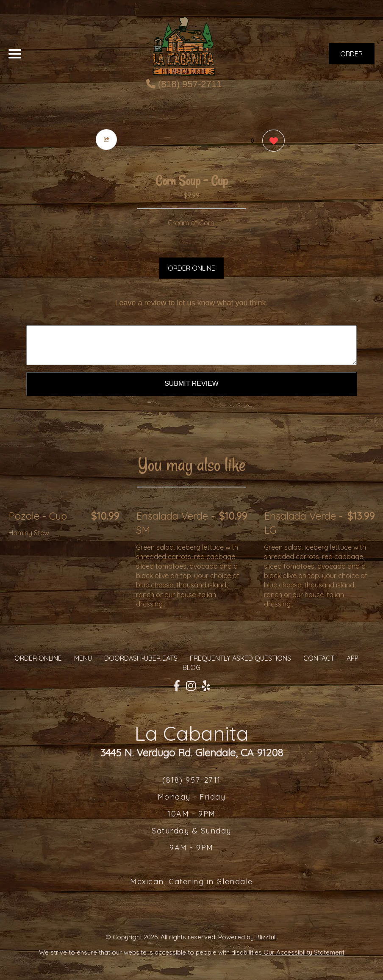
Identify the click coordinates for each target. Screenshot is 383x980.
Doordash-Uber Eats (141, 658)
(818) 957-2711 (184, 84)
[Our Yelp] (206, 686)
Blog (191, 667)
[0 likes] (271, 142)
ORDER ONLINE (191, 268)
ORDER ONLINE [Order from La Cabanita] (38, 658)
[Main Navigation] (15, 54)
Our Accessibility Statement (303, 952)
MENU (83, 658)
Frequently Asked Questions (240, 658)
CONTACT (319, 658)
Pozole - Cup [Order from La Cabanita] (38, 516)
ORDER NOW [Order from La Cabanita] (351, 57)
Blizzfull (266, 937)
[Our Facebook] (177, 686)
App (352, 658)
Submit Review (191, 383)
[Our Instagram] (191, 686)
